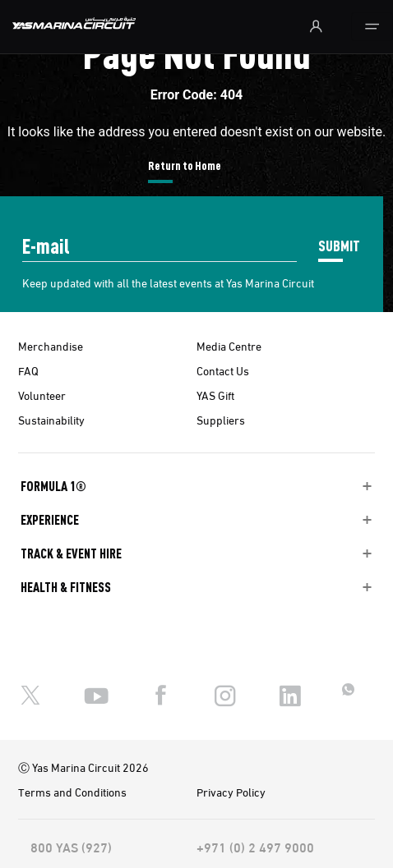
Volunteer (42, 395)
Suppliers (221, 420)
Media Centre (229, 346)
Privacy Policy (231, 792)
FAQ (28, 370)
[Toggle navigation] (372, 27)
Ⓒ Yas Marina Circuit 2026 (83, 767)
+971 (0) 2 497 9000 (255, 847)
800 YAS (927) (71, 847)
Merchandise (51, 346)
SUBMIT (339, 245)
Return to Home (185, 165)
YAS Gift (215, 395)
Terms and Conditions (72, 792)
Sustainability (51, 420)
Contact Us (223, 370)
